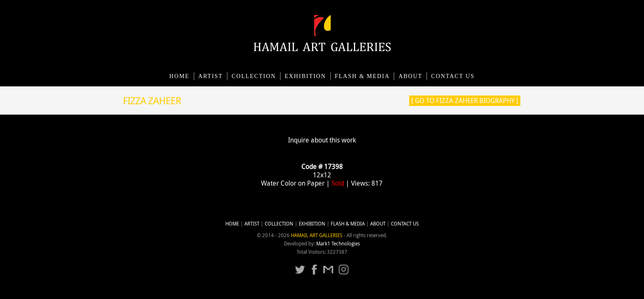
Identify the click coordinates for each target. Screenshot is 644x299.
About (410, 76)
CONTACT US (453, 76)
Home (179, 76)
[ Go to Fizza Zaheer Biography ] (465, 100)
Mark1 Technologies (338, 244)
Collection (254, 76)
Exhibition (305, 76)
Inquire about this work (322, 140)
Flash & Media (362, 76)
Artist (211, 76)
